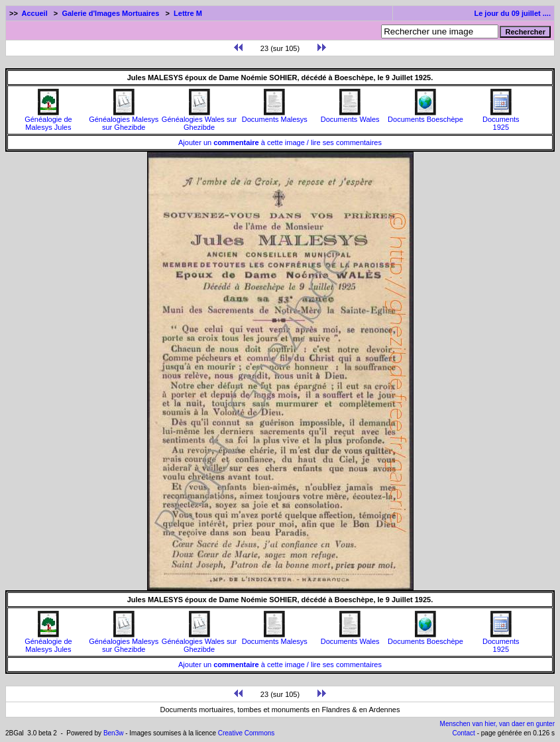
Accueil (35, 13)
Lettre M (188, 13)
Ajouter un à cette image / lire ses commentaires (280, 142)
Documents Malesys (275, 116)
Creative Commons (247, 733)
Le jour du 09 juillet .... (512, 13)
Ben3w (114, 733)
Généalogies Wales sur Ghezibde (199, 120)
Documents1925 (501, 120)
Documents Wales (350, 116)
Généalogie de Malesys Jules (48, 120)
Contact (463, 733)
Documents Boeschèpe (425, 116)
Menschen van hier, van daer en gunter (497, 724)
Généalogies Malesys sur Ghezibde (124, 120)
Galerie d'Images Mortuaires (110, 13)
